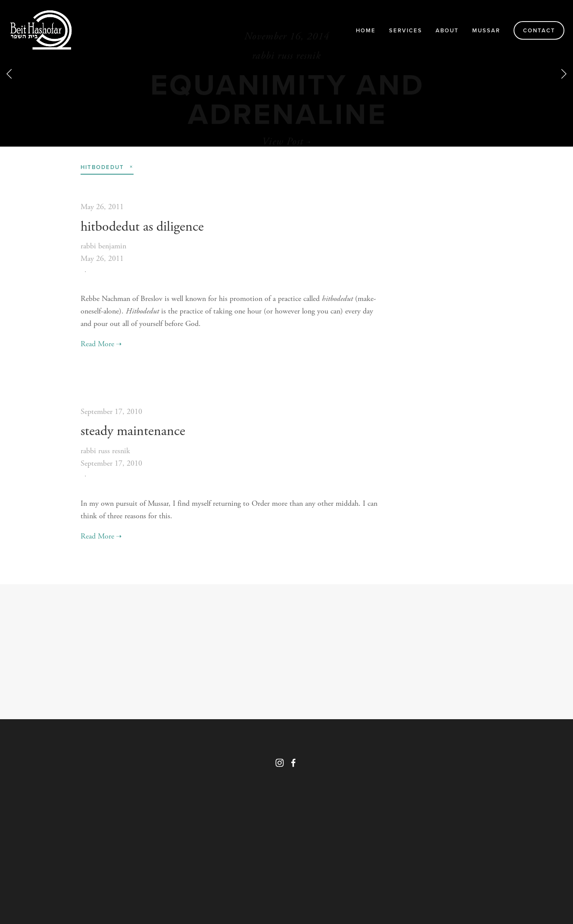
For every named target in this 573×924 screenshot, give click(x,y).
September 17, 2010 (111, 412)
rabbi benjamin (103, 246)
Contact (539, 30)
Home (366, 30)
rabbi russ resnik (105, 451)
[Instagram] (280, 763)
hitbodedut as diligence (142, 227)
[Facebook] (293, 763)
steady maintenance (133, 431)
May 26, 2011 (102, 207)
